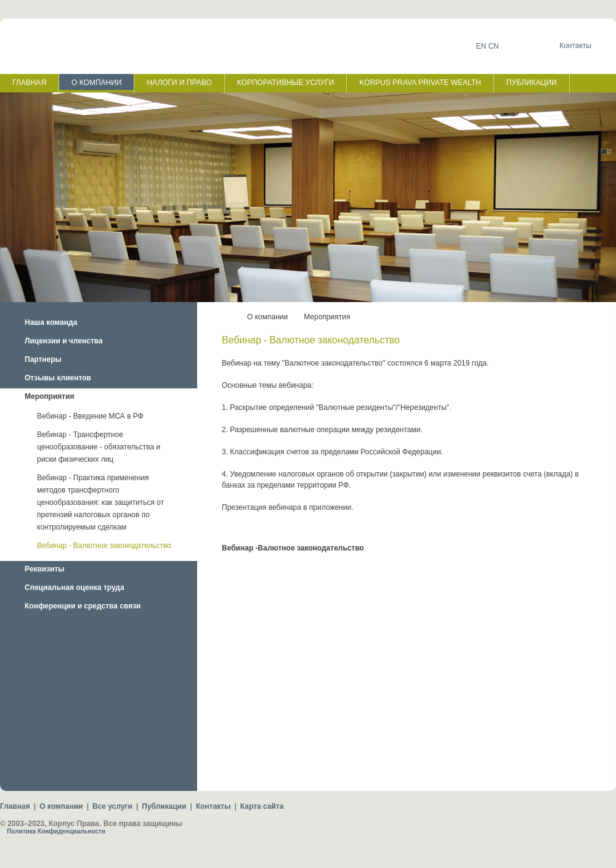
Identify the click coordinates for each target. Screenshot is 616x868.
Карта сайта (262, 806)
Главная (15, 806)
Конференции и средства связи (83, 606)
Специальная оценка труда (75, 588)
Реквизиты (45, 569)
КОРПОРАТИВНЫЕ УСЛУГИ (286, 83)
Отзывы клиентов (58, 378)
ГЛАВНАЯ (29, 83)
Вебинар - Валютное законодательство (104, 546)
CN (494, 46)
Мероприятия (50, 396)
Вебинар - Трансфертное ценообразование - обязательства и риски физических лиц (99, 447)
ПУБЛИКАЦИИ (532, 83)
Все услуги (112, 806)
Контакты (213, 806)
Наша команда (51, 322)
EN (481, 46)
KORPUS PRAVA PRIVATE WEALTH (420, 83)
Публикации (164, 806)
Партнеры (43, 359)
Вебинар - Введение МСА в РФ (90, 416)
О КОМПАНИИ (96, 83)
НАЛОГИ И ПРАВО (179, 83)
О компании (267, 317)
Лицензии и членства (64, 341)
